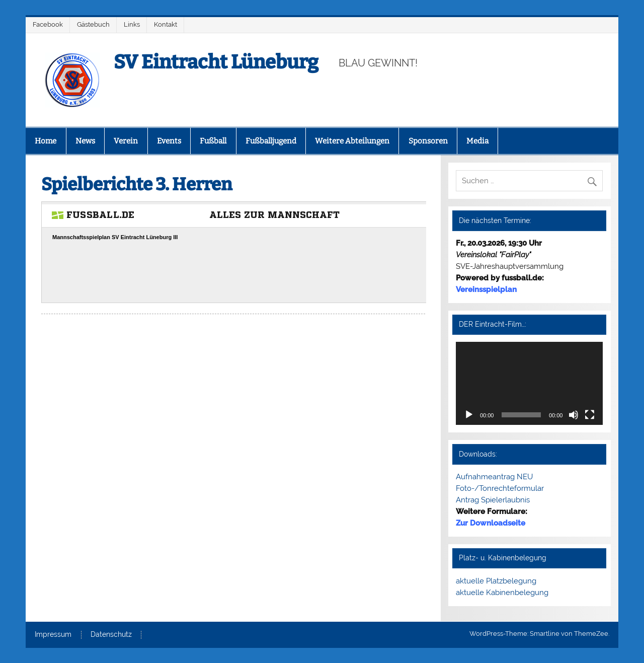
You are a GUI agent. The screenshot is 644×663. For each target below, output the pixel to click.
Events (169, 141)
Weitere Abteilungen (352, 141)
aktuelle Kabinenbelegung (502, 593)
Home (46, 141)
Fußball (213, 141)
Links (132, 24)
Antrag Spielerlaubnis (493, 500)
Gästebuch (93, 24)
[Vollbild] (590, 415)
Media (477, 141)
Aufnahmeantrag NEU (494, 477)
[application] (530, 383)
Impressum (53, 635)
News (85, 141)
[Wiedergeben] (469, 415)
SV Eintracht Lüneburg (216, 62)
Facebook (48, 24)
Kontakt (166, 24)
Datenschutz (111, 635)
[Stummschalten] (574, 415)
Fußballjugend (271, 141)
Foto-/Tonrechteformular (500, 488)
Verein (126, 141)
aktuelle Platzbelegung (496, 581)
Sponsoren (428, 141)
